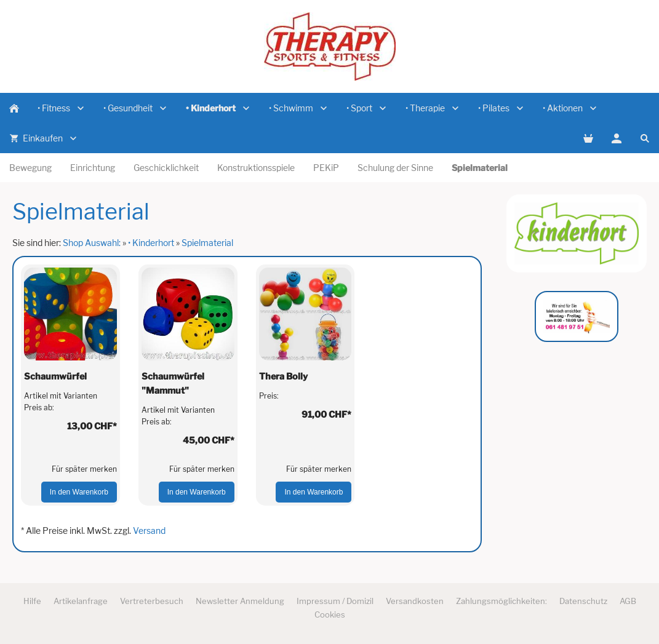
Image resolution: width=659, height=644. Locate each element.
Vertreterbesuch (152, 601)
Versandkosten (415, 601)
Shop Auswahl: (92, 243)
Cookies (330, 614)
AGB (628, 601)
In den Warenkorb (79, 492)
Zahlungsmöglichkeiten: (501, 601)
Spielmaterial (207, 243)
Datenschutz (583, 601)
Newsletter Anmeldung (240, 601)
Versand (149, 531)
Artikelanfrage (81, 601)
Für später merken (84, 469)
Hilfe (32, 601)
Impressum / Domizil (335, 601)
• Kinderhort (151, 243)
